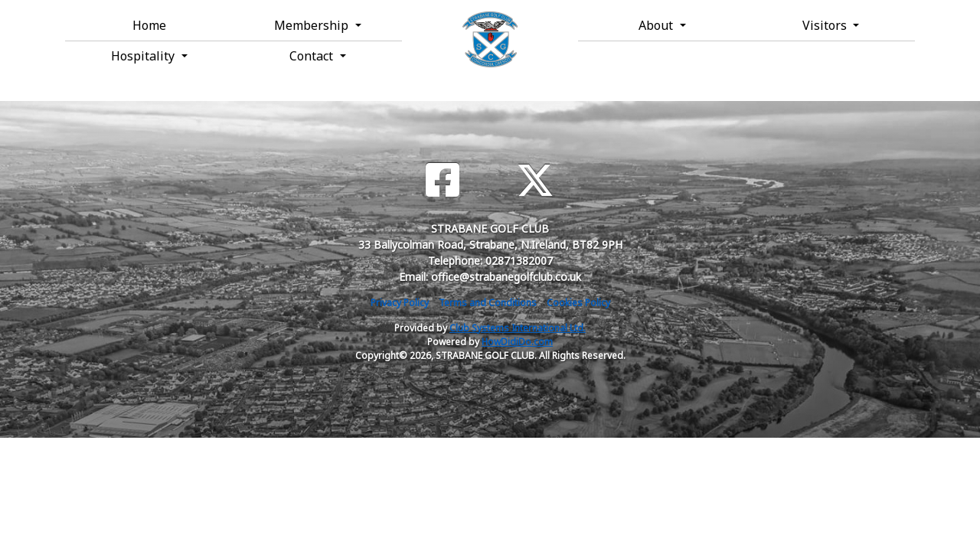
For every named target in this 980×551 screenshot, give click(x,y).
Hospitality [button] (144, 56)
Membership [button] (313, 25)
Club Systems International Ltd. (518, 328)
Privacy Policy (400, 303)
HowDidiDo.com (517, 342)
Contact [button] (313, 56)
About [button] (657, 25)
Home (149, 25)
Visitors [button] (826, 25)
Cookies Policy (578, 303)
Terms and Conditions (488, 303)
